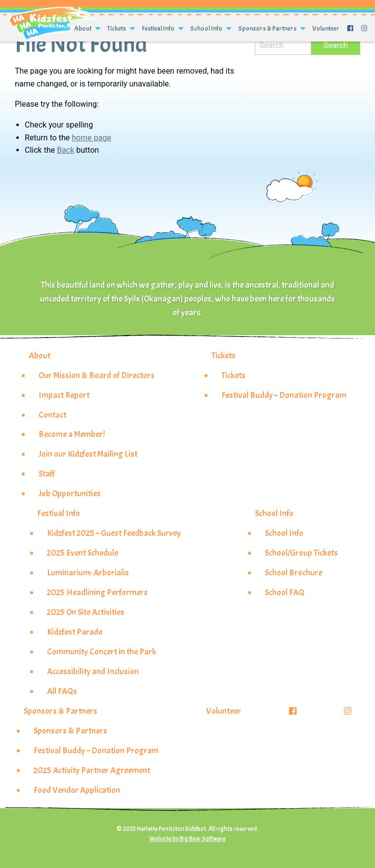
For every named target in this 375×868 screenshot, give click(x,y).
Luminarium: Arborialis (88, 572)
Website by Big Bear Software (187, 839)
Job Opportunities (70, 493)
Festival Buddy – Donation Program (284, 395)
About (83, 28)
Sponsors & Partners (267, 28)
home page (91, 138)
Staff (47, 474)
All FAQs (62, 691)
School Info (206, 28)
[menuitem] (87, 29)
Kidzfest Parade (75, 632)
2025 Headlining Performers (97, 592)
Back (65, 150)
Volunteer (326, 28)
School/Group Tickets (301, 553)
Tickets (117, 28)
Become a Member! (72, 434)
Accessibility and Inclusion (93, 671)
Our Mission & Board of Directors (97, 375)
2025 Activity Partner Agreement (92, 770)
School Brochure (293, 572)
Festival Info (158, 28)
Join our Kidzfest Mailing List (88, 454)
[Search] (283, 45)
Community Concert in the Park (102, 651)
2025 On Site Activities (86, 612)
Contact (52, 415)
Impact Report (64, 395)
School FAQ (285, 592)
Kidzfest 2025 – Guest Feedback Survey (114, 533)
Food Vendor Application (77, 790)
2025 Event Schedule (83, 553)
